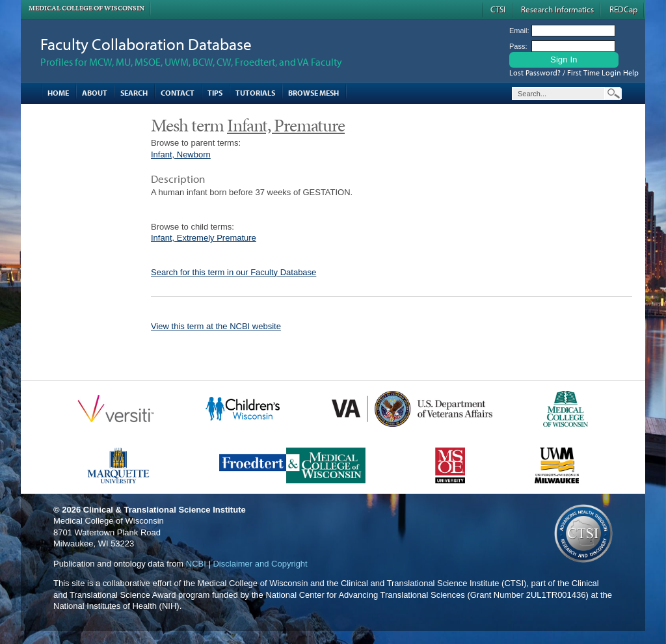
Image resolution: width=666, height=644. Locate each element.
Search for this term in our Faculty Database (233, 272)
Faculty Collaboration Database (146, 44)
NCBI (196, 564)
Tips (215, 93)
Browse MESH (313, 93)
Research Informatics (557, 9)
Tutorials (255, 93)
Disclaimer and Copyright (260, 564)
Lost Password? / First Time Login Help (574, 73)
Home (58, 93)
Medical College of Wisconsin (87, 8)
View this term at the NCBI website (216, 326)
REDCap (623, 9)
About (95, 93)
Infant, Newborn (181, 154)
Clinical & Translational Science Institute (165, 510)
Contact (178, 93)
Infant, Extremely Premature (204, 238)
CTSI (498, 9)
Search (134, 93)
